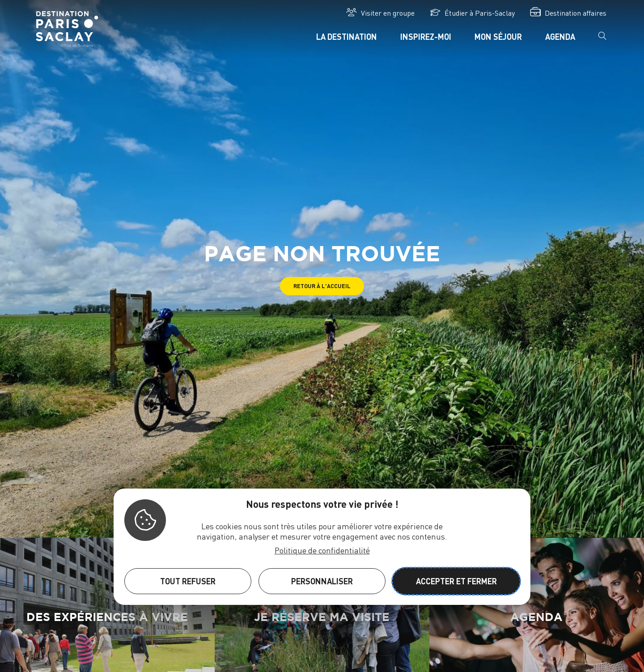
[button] (322, 286)
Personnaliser (322, 581)
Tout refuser (188, 581)
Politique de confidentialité (322, 550)
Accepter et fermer (456, 581)
